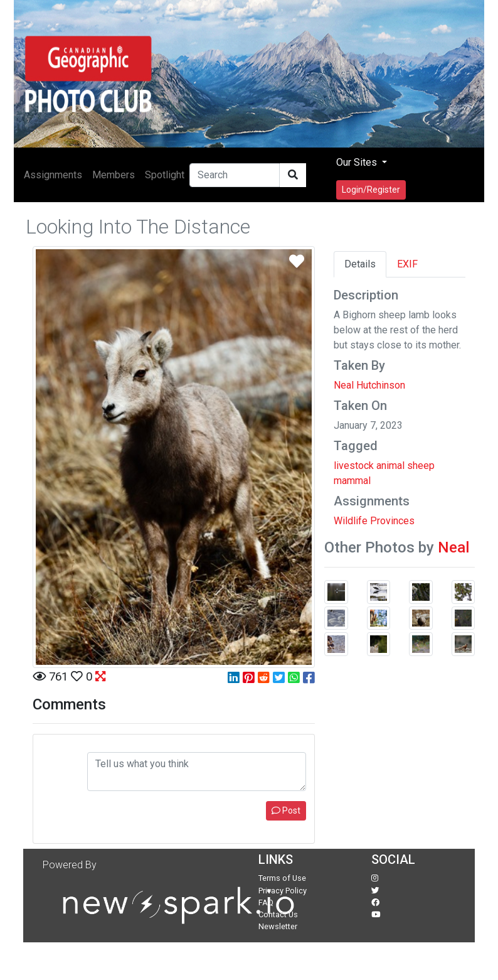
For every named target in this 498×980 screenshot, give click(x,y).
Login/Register (371, 190)
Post (286, 810)
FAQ (266, 902)
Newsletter (278, 926)
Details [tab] (360, 264)
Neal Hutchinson (369, 385)
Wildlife (351, 521)
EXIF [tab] (407, 264)
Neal (453, 547)
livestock (354, 466)
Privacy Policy (283, 891)
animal (390, 466)
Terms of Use (282, 878)
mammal (352, 481)
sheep (421, 466)
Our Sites (358, 162)
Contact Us (278, 914)
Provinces (392, 521)
